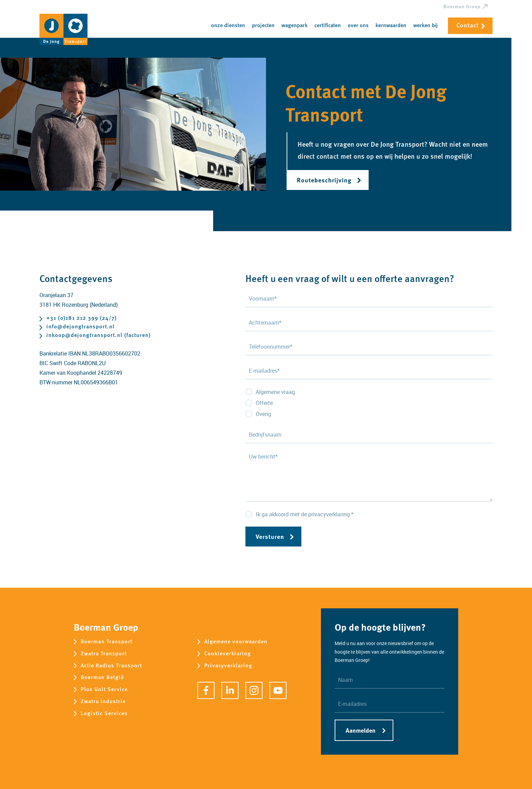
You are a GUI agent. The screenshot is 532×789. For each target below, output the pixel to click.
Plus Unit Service (104, 690)
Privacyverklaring (228, 666)
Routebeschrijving (324, 180)
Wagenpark (294, 26)
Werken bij (425, 26)
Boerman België (102, 678)
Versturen (270, 536)
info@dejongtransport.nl (80, 327)
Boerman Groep (462, 7)
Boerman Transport (107, 642)
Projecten (263, 26)
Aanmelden (361, 730)
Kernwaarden (391, 26)
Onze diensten (228, 26)
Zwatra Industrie (103, 702)
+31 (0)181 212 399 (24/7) (82, 319)
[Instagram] (254, 690)
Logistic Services (104, 714)
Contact (468, 26)
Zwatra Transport (104, 654)
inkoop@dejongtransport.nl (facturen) (99, 336)
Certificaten (328, 26)
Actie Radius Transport (111, 666)
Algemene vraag (275, 392)
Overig (263, 414)
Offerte (264, 403)
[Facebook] (206, 690)
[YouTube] (278, 690)
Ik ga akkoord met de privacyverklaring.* (305, 514)
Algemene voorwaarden (236, 642)
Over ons (358, 26)
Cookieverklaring (228, 654)
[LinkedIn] (230, 690)
